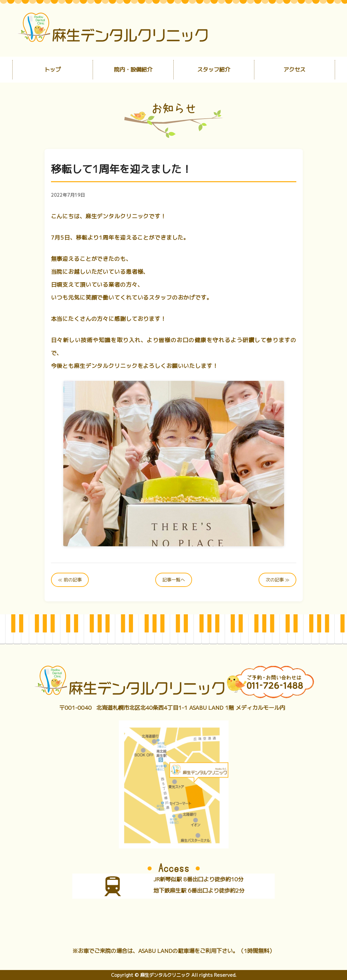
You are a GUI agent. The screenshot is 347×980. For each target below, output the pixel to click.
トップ (52, 69)
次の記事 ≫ (277, 580)
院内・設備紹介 (133, 69)
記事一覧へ (174, 580)
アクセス (294, 69)
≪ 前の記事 (70, 580)
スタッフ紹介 (214, 69)
